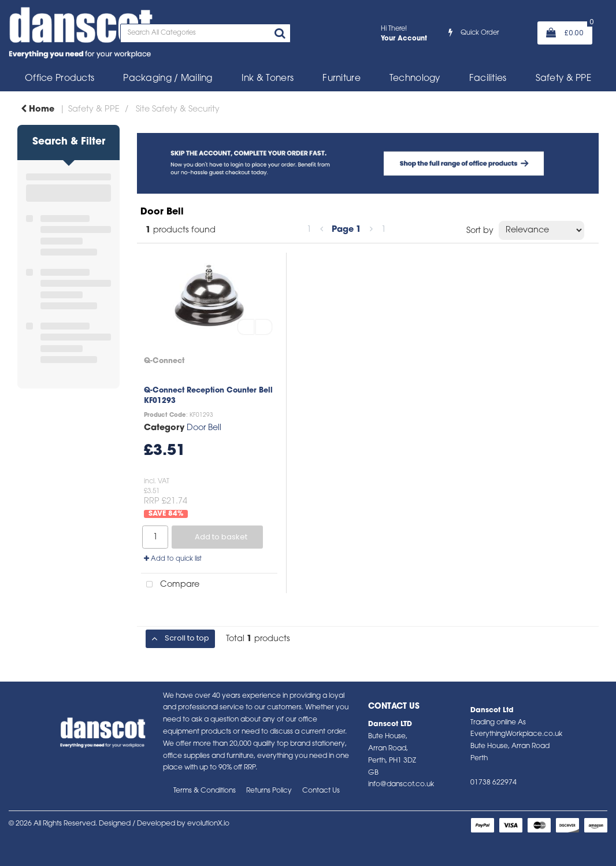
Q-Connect (164, 361)
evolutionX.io (208, 824)
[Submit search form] (280, 35)
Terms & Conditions (205, 791)
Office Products (60, 79)
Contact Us (321, 791)
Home (38, 110)
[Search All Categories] (205, 33)
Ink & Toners (268, 79)
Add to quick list (173, 559)
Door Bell (204, 428)
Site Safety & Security (178, 110)
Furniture (342, 79)
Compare (170, 585)
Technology (415, 79)
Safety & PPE (563, 79)
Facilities (488, 79)
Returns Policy (269, 791)
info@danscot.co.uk (401, 784)
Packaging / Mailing (168, 79)
